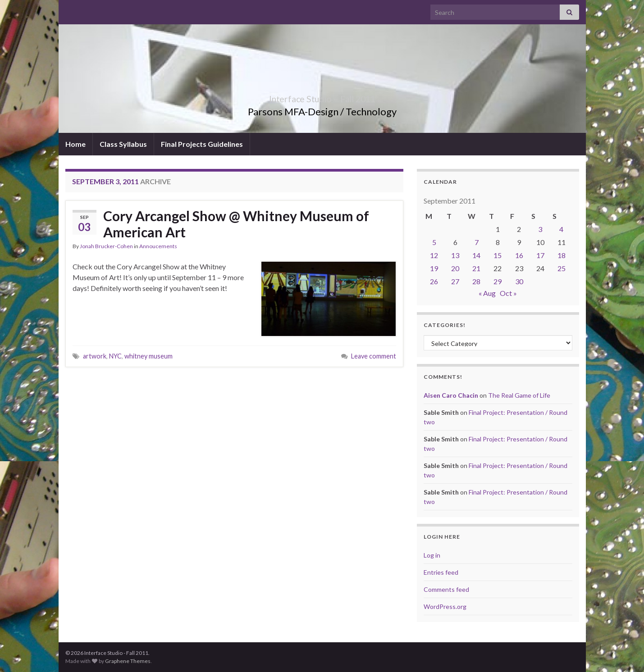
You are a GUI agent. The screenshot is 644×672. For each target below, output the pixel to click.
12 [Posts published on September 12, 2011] (434, 255)
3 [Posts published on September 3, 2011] (540, 229)
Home (75, 144)
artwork (95, 356)
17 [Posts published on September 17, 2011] (540, 255)
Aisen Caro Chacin (451, 395)
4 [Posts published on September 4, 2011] (561, 229)
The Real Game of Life (519, 395)
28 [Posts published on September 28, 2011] (476, 281)
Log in (432, 555)
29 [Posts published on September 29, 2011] (498, 281)
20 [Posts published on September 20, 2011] (455, 268)
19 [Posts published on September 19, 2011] (434, 268)
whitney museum (148, 356)
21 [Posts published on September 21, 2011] (476, 268)
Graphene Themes (128, 661)
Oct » (508, 293)
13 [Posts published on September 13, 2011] (455, 255)
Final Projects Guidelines (202, 144)
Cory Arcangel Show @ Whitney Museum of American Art (236, 224)
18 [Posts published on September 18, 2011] (562, 255)
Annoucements (158, 246)
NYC (115, 356)
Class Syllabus (123, 144)
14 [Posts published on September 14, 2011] (476, 255)
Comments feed (446, 589)
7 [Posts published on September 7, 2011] (477, 242)
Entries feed (441, 572)
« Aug (487, 293)
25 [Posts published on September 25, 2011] (562, 268)
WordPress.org (445, 606)
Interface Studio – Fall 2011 (322, 97)
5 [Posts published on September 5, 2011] (434, 242)
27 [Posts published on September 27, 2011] (455, 281)
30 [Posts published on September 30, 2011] (519, 281)
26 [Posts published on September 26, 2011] (434, 281)
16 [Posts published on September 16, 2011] (519, 255)
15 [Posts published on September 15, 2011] (498, 255)
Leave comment (374, 356)
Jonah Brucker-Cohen (106, 246)
